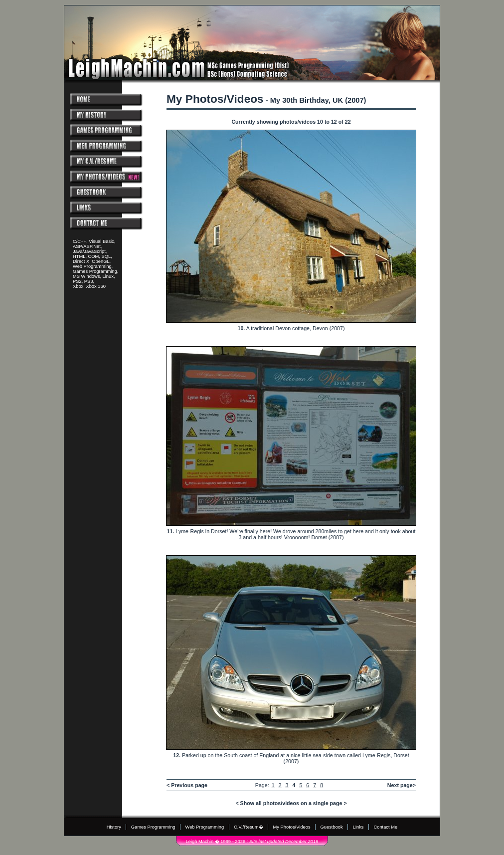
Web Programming (205, 827)
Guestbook (332, 827)
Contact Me (385, 827)
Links (358, 827)
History (114, 827)
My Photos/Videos (292, 827)
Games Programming (153, 827)
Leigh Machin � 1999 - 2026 (216, 842)
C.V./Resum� (248, 827)
